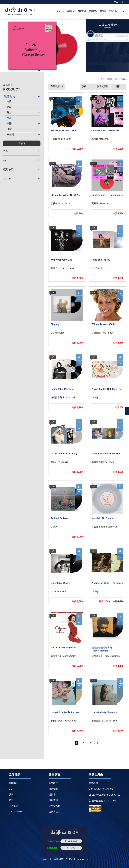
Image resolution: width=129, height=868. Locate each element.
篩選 (22, 143)
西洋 (117, 79)
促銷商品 (82, 11)
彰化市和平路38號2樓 (101, 789)
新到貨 (103, 11)
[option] (43, 46)
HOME (20, 12)
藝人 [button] (22, 160)
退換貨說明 (54, 812)
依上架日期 (103, 87)
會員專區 (113, 11)
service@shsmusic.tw (104, 795)
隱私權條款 (54, 806)
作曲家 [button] (22, 179)
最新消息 (71, 11)
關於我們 (93, 783)
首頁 (102, 79)
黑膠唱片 (110, 79)
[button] (57, 87)
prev (73, 743)
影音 (11, 800)
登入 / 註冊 (119, 2)
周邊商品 (13, 806)
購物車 (52, 795)
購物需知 (53, 800)
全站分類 (60, 11)
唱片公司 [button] (22, 169)
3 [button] (46, 70)
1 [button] (39, 70)
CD (10, 789)
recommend (16, 812)
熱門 (118, 87)
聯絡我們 (53, 789)
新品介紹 (93, 11)
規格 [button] (22, 151)
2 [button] (43, 70)
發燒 (11, 795)
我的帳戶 (53, 783)
